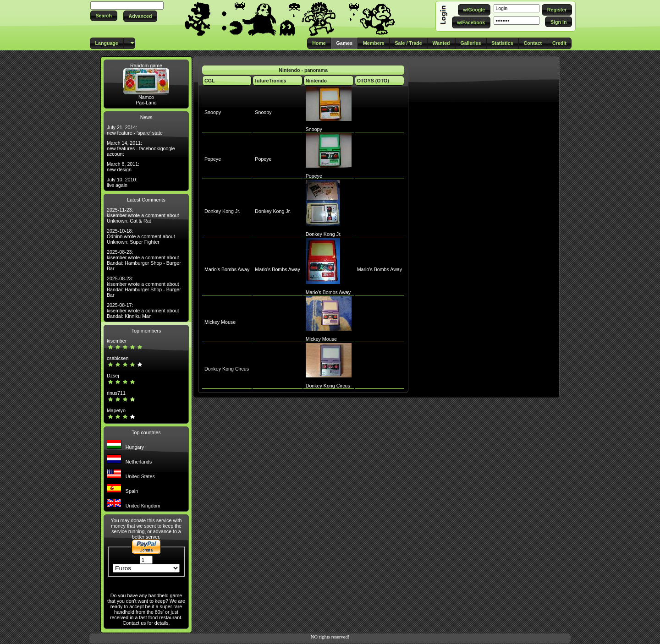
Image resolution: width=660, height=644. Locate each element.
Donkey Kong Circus (227, 369)
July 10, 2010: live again (122, 182)
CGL (210, 81)
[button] (104, 16)
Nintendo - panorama (303, 70)
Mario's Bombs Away (227, 269)
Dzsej (113, 376)
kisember (117, 341)
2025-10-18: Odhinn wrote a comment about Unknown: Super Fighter (141, 236)
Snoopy (213, 112)
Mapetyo (116, 410)
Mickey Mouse (220, 322)
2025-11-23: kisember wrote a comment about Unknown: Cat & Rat (143, 215)
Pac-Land (146, 103)
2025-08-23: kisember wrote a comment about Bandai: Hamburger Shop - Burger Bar (144, 260)
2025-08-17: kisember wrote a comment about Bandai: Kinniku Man (143, 311)
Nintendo (316, 81)
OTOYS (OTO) (373, 81)
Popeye (213, 159)
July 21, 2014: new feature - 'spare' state (135, 130)
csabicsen (118, 358)
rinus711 (116, 393)
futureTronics (270, 81)
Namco (146, 97)
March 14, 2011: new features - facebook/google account (141, 148)
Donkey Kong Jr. (222, 211)
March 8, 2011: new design (123, 167)
